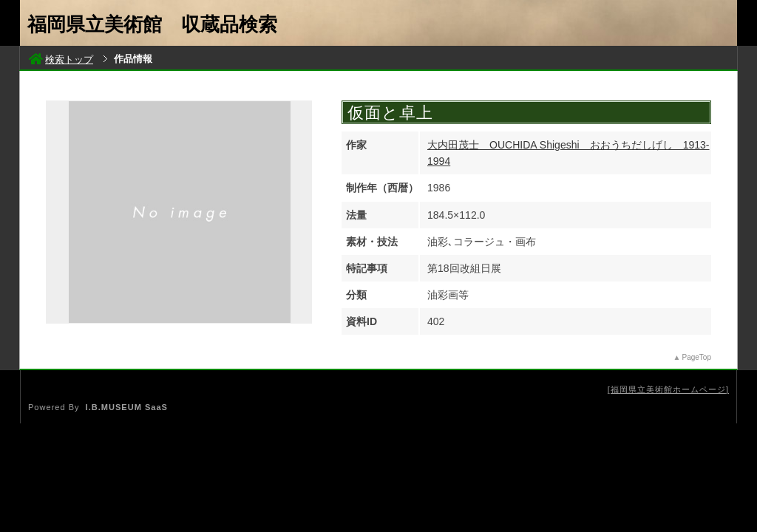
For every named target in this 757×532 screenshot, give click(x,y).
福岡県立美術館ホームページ (668, 389)
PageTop (697, 357)
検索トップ (61, 59)
